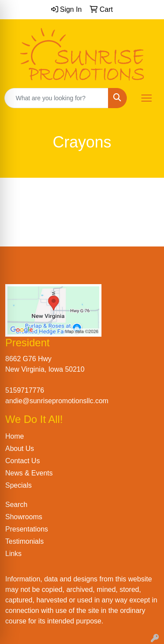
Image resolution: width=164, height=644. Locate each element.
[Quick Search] (56, 98)
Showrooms (24, 517)
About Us (20, 449)
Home (15, 436)
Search (16, 505)
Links (13, 554)
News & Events (29, 473)
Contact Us (23, 461)
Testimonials (24, 541)
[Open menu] (147, 98)
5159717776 (25, 390)
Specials (18, 485)
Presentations (27, 529)
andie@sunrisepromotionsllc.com (57, 401)
